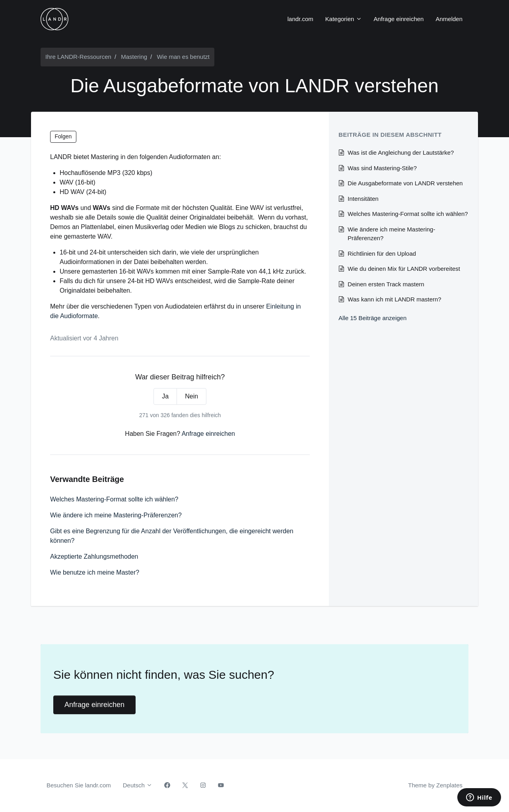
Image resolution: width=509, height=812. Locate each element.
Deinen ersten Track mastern (386, 284)
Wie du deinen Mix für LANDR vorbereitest (404, 269)
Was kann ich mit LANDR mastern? (394, 299)
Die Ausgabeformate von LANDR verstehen (405, 183)
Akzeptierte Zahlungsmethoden (94, 557)
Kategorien (344, 19)
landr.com (300, 19)
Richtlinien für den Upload (382, 254)
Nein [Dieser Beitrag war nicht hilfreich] (191, 396)
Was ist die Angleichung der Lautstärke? (401, 152)
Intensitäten (363, 199)
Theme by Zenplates (435, 785)
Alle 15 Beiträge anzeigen (372, 318)
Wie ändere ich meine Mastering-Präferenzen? (116, 515)
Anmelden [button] (449, 19)
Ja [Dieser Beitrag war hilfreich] (165, 396)
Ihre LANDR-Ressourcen (78, 57)
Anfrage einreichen (399, 19)
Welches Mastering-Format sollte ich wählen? (114, 499)
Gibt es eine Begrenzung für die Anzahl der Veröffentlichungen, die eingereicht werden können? (172, 536)
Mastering (134, 57)
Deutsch (138, 785)
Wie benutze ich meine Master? (95, 572)
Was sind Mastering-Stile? (382, 168)
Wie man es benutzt (183, 57)
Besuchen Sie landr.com (79, 785)
